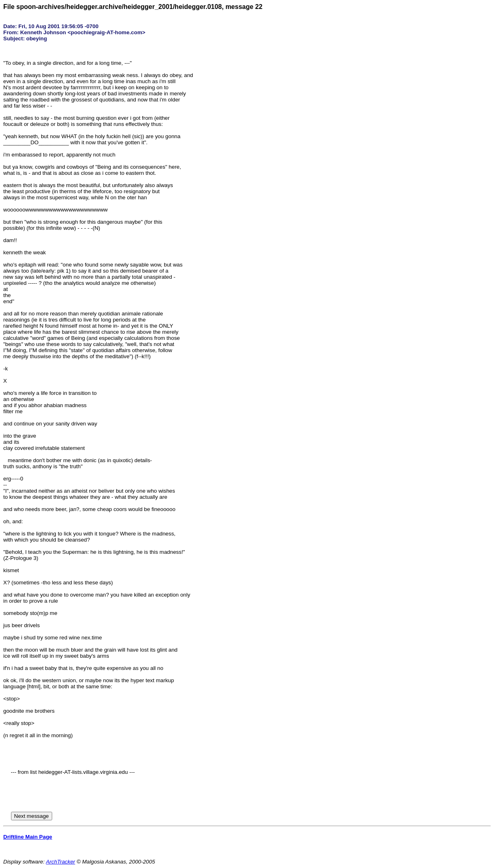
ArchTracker (61, 862)
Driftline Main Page (28, 837)
